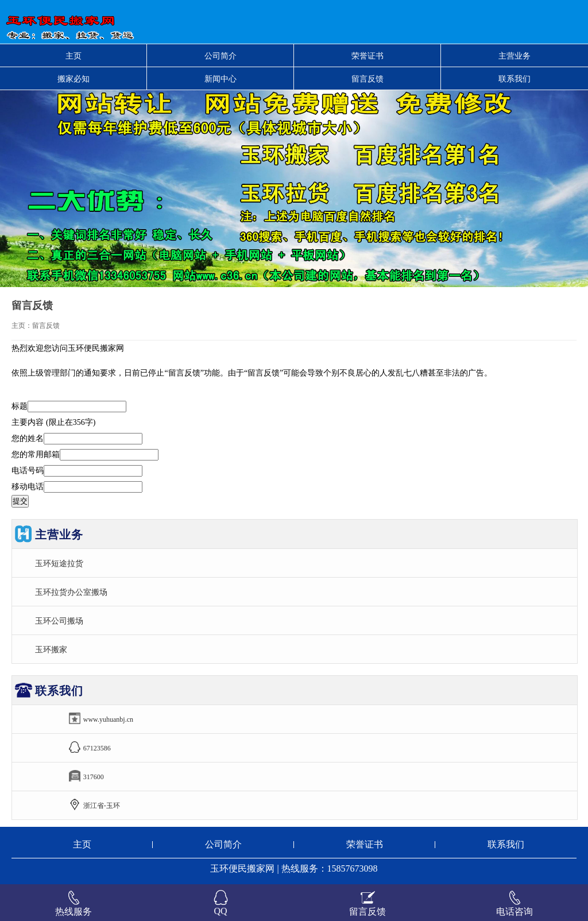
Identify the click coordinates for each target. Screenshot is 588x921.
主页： (22, 326)
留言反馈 (367, 79)
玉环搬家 (51, 649)
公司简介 (220, 56)
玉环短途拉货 (59, 563)
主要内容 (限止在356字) (53, 422)
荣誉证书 (367, 56)
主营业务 (514, 56)
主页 (73, 56)
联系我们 (514, 79)
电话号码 (28, 471)
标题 (20, 406)
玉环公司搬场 (59, 621)
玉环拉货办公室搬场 (71, 592)
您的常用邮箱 (36, 454)
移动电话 (28, 487)
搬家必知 (73, 79)
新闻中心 (220, 79)
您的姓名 (28, 438)
